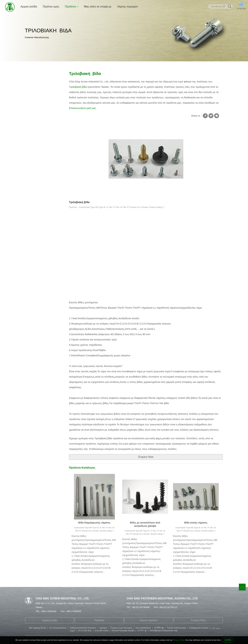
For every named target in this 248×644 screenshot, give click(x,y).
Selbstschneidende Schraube (83, 628)
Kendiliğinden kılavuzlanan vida (164, 631)
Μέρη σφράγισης (36, 144)
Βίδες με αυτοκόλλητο (72, 65)
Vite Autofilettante (143, 628)
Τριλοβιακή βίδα (95, 65)
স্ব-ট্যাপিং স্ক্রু (142, 631)
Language (241, 9)
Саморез (103, 628)
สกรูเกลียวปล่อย (101, 631)
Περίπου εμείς (51, 7)
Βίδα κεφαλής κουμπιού (39, 137)
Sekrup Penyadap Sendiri (123, 631)
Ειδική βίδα (33, 101)
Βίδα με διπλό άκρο (37, 114)
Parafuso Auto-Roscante (121, 628)
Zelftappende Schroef (199, 628)
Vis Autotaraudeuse (58, 628)
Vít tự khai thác (85, 631)
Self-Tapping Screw (37, 628)
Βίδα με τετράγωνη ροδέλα (41, 81)
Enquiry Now (146, 457)
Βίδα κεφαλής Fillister (38, 131)
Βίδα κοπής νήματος (196, 523)
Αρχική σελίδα (29, 7)
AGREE (228, 640)
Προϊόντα (72, 7)
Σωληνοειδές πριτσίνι (38, 107)
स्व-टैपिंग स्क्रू (159, 628)
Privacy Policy (198, 620)
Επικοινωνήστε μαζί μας (82, 108)
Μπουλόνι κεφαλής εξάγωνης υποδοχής (42, 122)
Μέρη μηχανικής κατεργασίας (42, 150)
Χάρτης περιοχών (127, 7)
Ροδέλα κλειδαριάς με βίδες (41, 88)
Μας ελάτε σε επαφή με (98, 7)
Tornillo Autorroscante (176, 628)
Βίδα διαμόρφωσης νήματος (94, 523)
